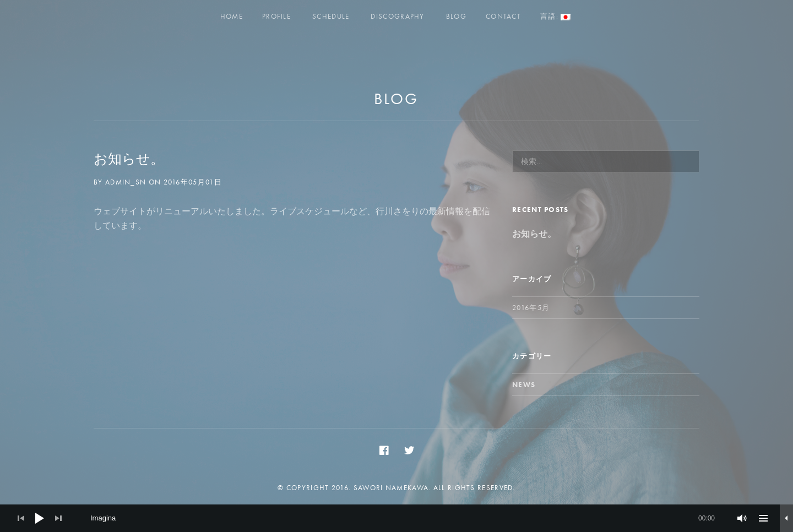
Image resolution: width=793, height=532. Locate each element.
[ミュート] (742, 518)
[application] (397, 518)
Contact (503, 16)
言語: (555, 16)
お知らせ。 (129, 159)
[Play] (40, 518)
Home (232, 16)
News (524, 385)
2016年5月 (531, 308)
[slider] (403, 518)
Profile (276, 16)
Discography (397, 16)
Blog (456, 16)
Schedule (331, 16)
